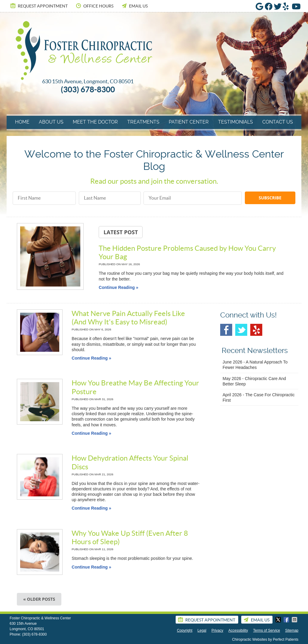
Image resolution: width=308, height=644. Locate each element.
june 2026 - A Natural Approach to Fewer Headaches (255, 365)
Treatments (143, 122)
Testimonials (236, 122)
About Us (51, 122)
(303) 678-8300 (34, 634)
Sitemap (292, 630)
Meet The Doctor (95, 122)
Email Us (134, 6)
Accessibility (238, 630)
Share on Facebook (287, 620)
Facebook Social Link (226, 330)
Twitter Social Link (241, 330)
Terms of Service (267, 630)
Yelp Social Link (256, 330)
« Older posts (39, 599)
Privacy (217, 630)
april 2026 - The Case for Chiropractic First (259, 397)
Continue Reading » (118, 287)
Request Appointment (39, 6)
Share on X (279, 620)
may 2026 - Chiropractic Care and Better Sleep (254, 381)
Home (22, 122)
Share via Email (295, 620)
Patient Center (189, 122)
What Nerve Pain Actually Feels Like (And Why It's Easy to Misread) (128, 318)
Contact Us (278, 122)
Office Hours (94, 6)
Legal (202, 630)
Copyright (185, 630)
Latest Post (121, 232)
